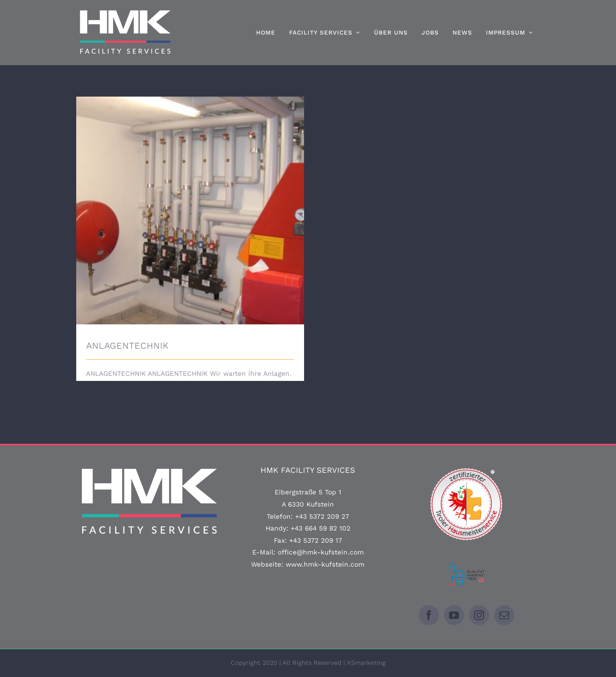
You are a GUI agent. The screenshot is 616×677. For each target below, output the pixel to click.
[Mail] (504, 615)
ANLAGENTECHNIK (127, 346)
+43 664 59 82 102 (321, 528)
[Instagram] (479, 615)
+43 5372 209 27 (322, 516)
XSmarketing (366, 663)
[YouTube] (454, 615)
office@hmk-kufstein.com (321, 552)
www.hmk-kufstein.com (325, 564)
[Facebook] (429, 615)
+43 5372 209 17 (316, 540)
